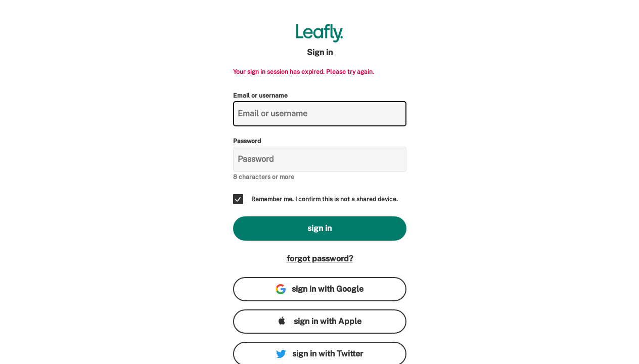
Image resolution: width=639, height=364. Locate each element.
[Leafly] (320, 33)
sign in (319, 228)
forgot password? (320, 259)
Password (247, 141)
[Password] (320, 159)
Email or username (260, 96)
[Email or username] (320, 114)
